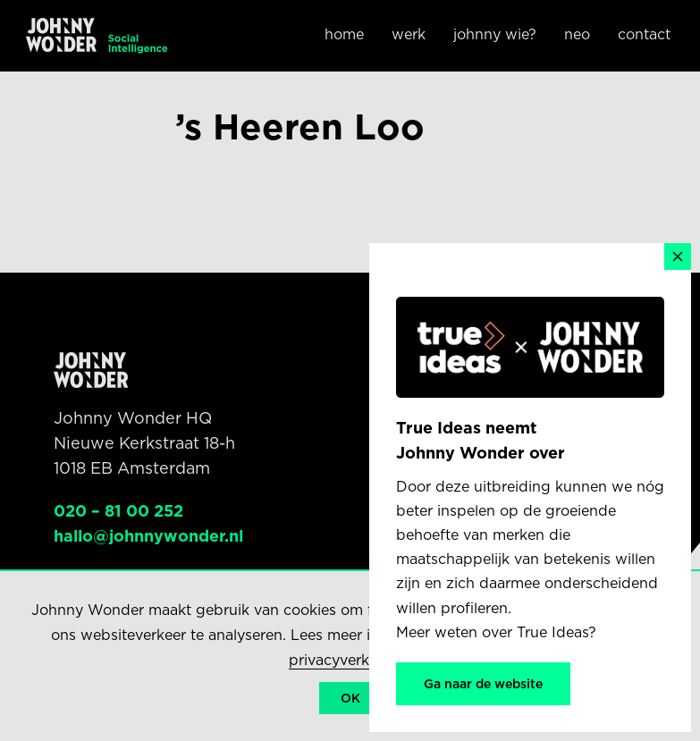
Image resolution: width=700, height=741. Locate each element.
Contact (644, 34)
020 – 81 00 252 (118, 511)
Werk (409, 34)
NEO (577, 34)
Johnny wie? (495, 34)
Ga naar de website (483, 684)
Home (344, 34)
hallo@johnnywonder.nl (148, 536)
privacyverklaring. (350, 660)
